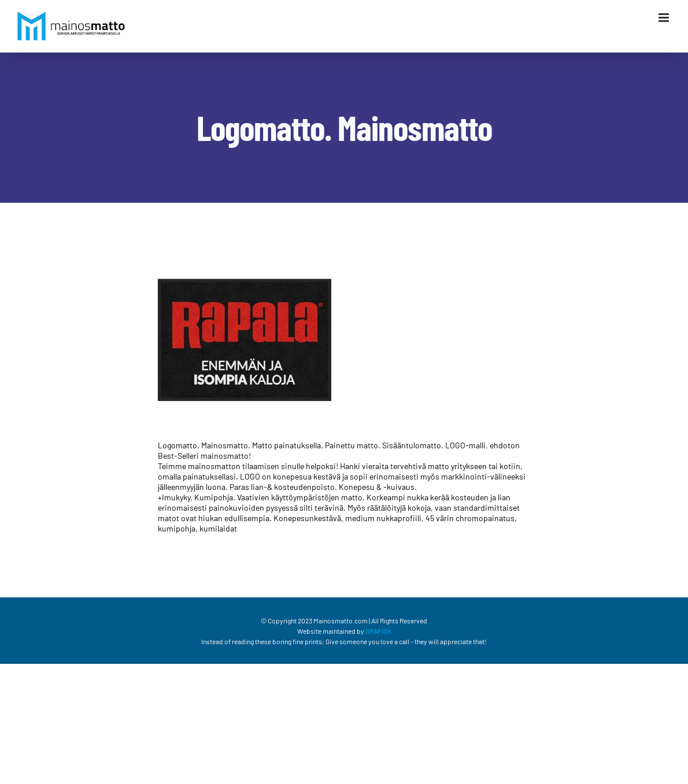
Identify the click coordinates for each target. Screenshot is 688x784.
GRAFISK (378, 631)
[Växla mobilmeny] (665, 18)
